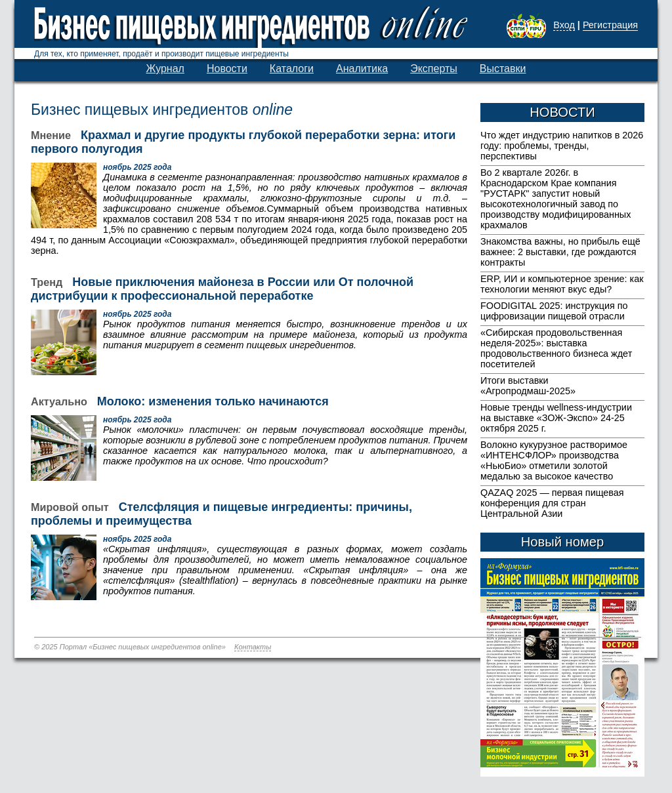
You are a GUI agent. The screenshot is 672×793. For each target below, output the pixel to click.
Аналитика (362, 69)
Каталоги (292, 69)
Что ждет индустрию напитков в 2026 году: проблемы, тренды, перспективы (562, 146)
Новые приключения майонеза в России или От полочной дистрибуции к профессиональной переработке (222, 289)
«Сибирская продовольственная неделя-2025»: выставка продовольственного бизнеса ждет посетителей (556, 348)
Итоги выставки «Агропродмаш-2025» (528, 386)
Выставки (503, 69)
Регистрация (610, 25)
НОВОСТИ (562, 112)
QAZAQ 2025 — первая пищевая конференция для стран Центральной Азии (552, 503)
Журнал (165, 69)
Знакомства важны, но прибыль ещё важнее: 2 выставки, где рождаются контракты (560, 252)
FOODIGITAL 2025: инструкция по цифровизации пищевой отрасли (554, 311)
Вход (564, 25)
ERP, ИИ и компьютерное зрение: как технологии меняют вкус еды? (562, 284)
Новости (227, 69)
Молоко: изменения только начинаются (213, 401)
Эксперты (434, 69)
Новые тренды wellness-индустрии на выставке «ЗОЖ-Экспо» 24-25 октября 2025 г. (556, 418)
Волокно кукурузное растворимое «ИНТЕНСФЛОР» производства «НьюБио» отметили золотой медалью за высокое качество (554, 460)
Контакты (253, 647)
